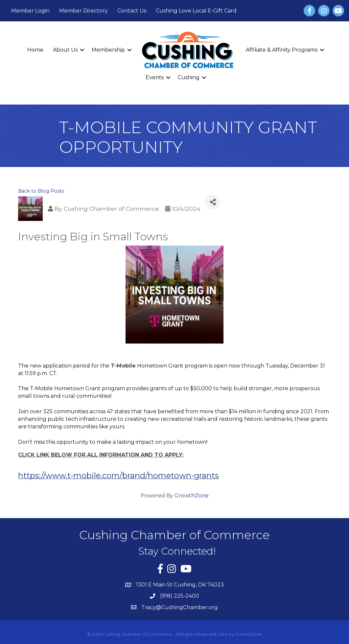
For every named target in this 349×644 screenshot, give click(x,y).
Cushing (189, 77)
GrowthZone (192, 496)
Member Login (30, 11)
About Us (65, 50)
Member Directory (83, 11)
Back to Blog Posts (41, 191)
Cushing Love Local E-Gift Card (196, 11)
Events (155, 77)
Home (35, 50)
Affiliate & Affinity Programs (282, 50)
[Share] (213, 202)
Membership (108, 50)
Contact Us (132, 11)
